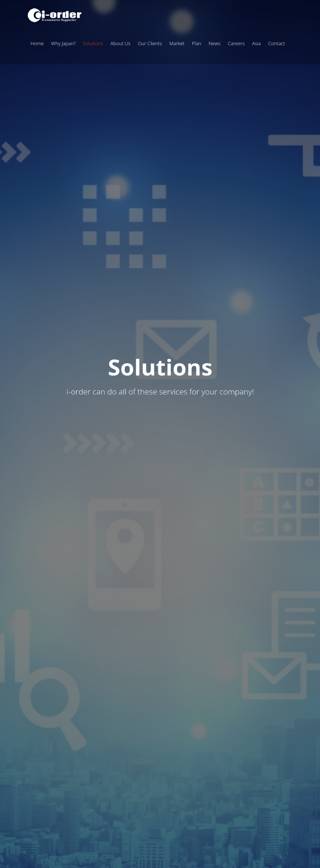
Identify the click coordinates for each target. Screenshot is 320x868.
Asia (256, 43)
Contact (277, 43)
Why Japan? (63, 43)
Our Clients (150, 43)
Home (37, 43)
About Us (121, 43)
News (215, 43)
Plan (197, 43)
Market (177, 43)
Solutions (93, 43)
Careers (236, 43)
